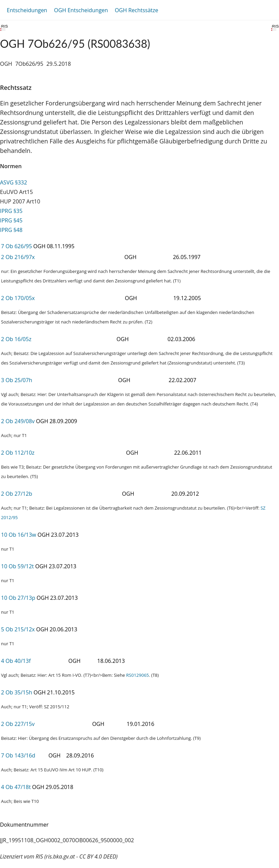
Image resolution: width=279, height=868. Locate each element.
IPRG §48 (11, 230)
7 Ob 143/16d (18, 755)
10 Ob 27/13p (18, 598)
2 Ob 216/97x (18, 257)
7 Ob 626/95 (16, 246)
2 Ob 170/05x (18, 298)
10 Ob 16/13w (19, 535)
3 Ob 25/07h (17, 380)
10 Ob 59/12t (17, 566)
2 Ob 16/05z (16, 339)
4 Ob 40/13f (16, 661)
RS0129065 (138, 675)
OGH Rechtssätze (136, 10)
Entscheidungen (27, 10)
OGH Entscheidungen (81, 10)
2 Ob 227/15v (18, 724)
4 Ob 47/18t (16, 787)
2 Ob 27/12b (17, 494)
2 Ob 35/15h (17, 692)
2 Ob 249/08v (18, 421)
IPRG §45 (11, 220)
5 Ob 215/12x (18, 629)
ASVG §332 (14, 182)
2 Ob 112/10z (18, 453)
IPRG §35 (11, 211)
